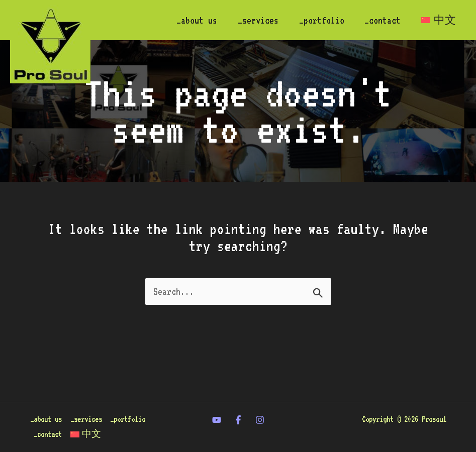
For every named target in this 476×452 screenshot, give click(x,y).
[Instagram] (260, 408)
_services (252, 20)
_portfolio (317, 20)
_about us (189, 20)
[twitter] (217, 408)
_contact (380, 20)
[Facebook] (238, 408)
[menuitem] (438, 20)
